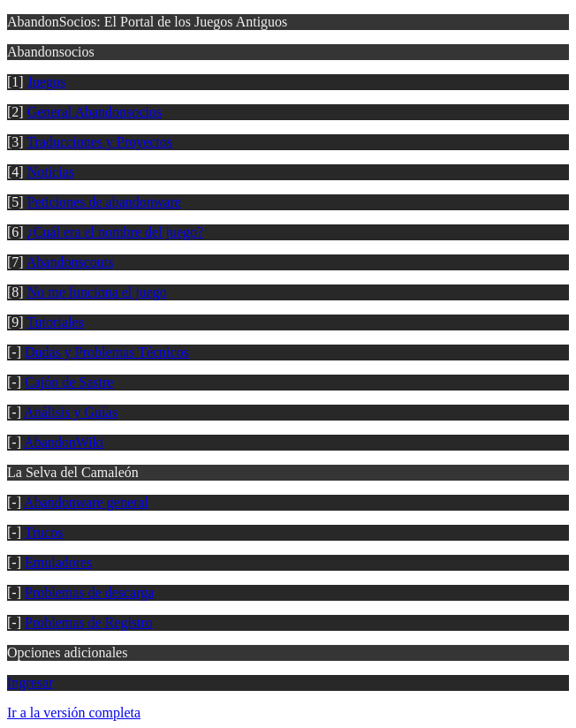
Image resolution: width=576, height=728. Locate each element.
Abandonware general (86, 502)
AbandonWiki (64, 442)
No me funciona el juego (97, 292)
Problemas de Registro (89, 622)
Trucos (44, 532)
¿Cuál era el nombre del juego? (115, 232)
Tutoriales (55, 322)
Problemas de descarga (89, 592)
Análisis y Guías (71, 412)
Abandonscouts (70, 262)
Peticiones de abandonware (104, 202)
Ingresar (30, 682)
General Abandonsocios (95, 112)
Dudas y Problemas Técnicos (107, 352)
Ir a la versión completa (74, 713)
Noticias (51, 172)
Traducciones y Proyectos (99, 142)
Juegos (47, 82)
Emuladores (58, 562)
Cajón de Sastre (69, 382)
